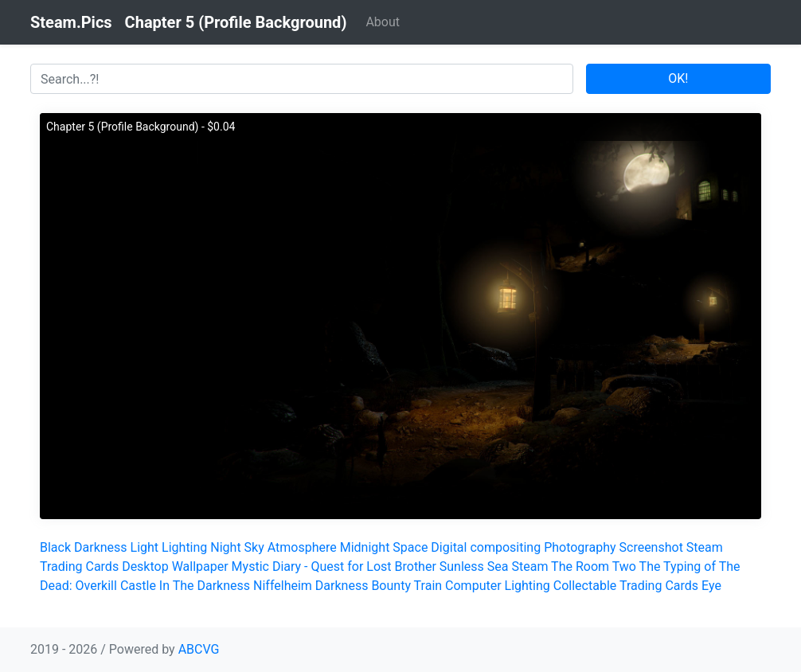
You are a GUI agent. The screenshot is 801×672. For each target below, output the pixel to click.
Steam (529, 567)
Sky (254, 547)
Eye (711, 586)
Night (225, 547)
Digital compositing (486, 547)
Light (145, 547)
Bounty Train (406, 586)
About (383, 22)
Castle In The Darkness (185, 586)
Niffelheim (283, 586)
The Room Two (594, 567)
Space (410, 547)
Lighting (184, 547)
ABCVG (199, 649)
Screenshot (651, 547)
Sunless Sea (474, 567)
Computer (473, 586)
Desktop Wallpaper (175, 567)
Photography (580, 547)
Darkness (101, 547)
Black (55, 547)
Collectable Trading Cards (626, 586)
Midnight (365, 547)
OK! (678, 78)
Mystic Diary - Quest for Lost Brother (334, 567)
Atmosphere (302, 547)
